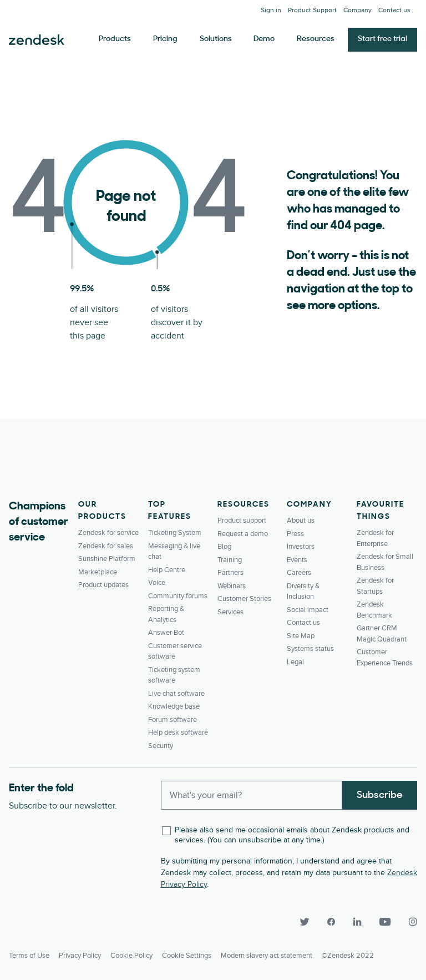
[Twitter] (304, 922)
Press (295, 534)
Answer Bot (166, 633)
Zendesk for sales (106, 546)
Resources (316, 39)
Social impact (308, 610)
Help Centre (167, 570)
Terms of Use (29, 956)
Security (161, 746)
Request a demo (243, 534)
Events (297, 560)
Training (230, 560)
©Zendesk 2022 (348, 956)
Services (230, 612)
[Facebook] (331, 922)
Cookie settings (187, 956)
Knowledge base (174, 706)
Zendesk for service (108, 533)
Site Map (301, 636)
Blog (224, 547)
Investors (301, 547)
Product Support (312, 10)
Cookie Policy (131, 956)
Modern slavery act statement (267, 956)
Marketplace (98, 572)
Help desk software (178, 733)
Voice (157, 583)
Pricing (165, 39)
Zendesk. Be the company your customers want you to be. (37, 40)
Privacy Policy (80, 956)
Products (115, 39)
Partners (230, 573)
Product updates (103, 585)
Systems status (310, 649)
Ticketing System (175, 533)
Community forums (178, 596)
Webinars (232, 586)
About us (301, 521)
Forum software (173, 720)
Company (357, 10)
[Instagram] (408, 922)
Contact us (394, 10)
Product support (242, 521)
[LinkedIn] (357, 922)
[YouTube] (385, 922)
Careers (299, 573)
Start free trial (382, 39)
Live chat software (176, 694)
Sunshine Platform (107, 559)
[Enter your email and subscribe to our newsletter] (252, 795)
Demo (264, 39)
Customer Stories (244, 599)
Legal (295, 662)
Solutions (216, 39)
